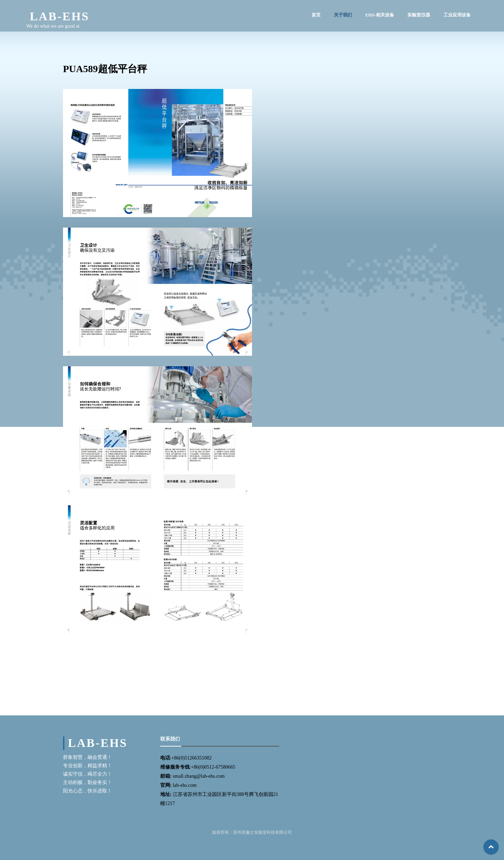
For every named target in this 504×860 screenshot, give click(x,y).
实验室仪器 (419, 15)
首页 (316, 15)
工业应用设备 (457, 15)
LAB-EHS (59, 16)
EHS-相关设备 (380, 15)
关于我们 (343, 15)
